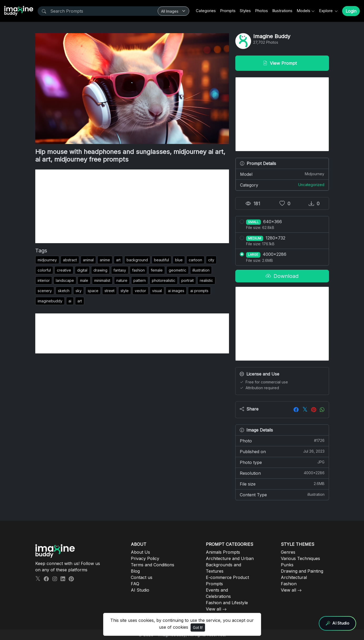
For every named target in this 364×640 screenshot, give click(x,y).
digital (82, 270)
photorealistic (164, 280)
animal (88, 260)
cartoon (195, 260)
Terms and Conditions (153, 565)
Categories (206, 11)
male (84, 280)
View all (213, 609)
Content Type (282, 494)
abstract (70, 260)
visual (157, 291)
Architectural (294, 577)
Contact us (142, 577)
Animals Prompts (223, 552)
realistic (206, 280)
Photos (261, 11)
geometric (178, 270)
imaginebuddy (50, 301)
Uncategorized (311, 185)
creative (64, 270)
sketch (64, 291)
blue (179, 260)
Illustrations (282, 11)
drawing (100, 270)
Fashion (289, 584)
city (211, 260)
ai (70, 301)
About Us (140, 552)
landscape (65, 280)
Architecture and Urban (230, 558)
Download (282, 276)
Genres (288, 552)
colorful (44, 270)
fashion (138, 270)
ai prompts (199, 291)
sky (79, 291)
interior (44, 280)
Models (303, 11)
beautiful (161, 260)
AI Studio (140, 590)
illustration (201, 270)
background (137, 260)
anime (105, 260)
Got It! (198, 627)
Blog (135, 571)
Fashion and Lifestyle (227, 603)
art (118, 260)
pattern (140, 280)
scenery (45, 291)
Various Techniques (300, 558)
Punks (287, 565)
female (157, 270)
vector (140, 291)
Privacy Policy (145, 558)
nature (122, 280)
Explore (326, 11)
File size (282, 484)
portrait (188, 280)
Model (282, 174)
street (109, 291)
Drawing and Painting (302, 571)
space (93, 291)
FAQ (135, 584)
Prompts (228, 11)
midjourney (47, 260)
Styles (245, 11)
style (125, 291)
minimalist (102, 280)
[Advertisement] (132, 206)
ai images (176, 291)
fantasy (120, 270)
